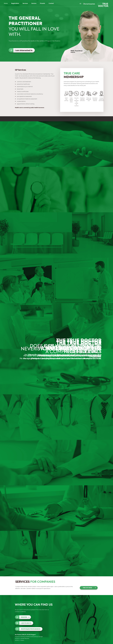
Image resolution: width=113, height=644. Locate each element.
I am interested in (24, 51)
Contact (51, 3)
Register (24, 617)
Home (6, 3)
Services (26, 3)
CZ (80, 4)
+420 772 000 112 (26, 623)
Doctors (34, 3)
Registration (15, 3)
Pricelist (42, 3)
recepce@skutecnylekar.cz (31, 629)
